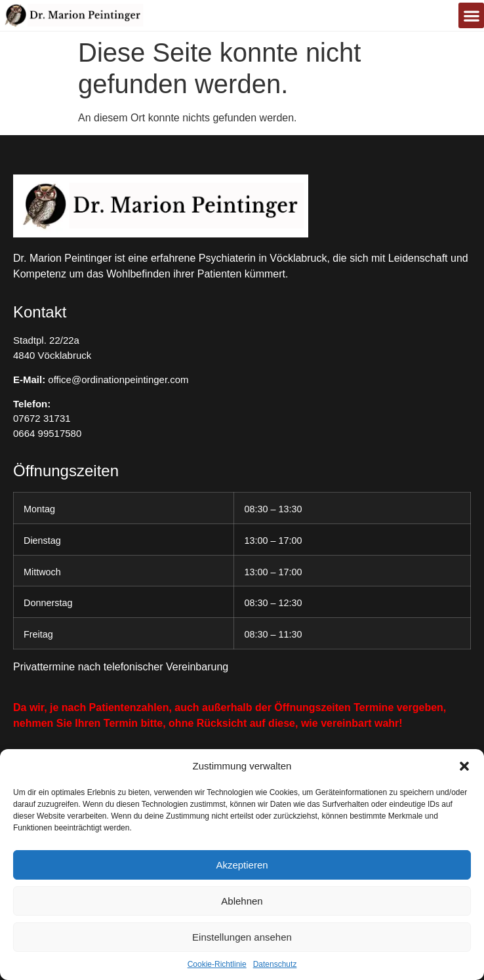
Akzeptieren (242, 865)
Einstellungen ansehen (242, 937)
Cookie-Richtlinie (217, 964)
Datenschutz (275, 964)
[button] (464, 766)
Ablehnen (242, 901)
